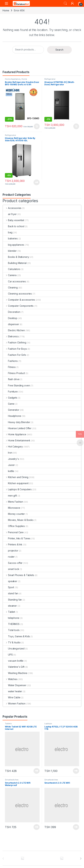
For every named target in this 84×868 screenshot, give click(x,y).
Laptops (48, 724)
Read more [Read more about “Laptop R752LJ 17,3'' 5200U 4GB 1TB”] (76, 771)
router (9, 557)
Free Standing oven (16, 385)
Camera (10, 275)
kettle (9, 471)
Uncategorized (14, 649)
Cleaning (10, 288)
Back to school (14, 226)
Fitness (9, 367)
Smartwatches (12, 780)
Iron (7, 453)
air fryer (10, 214)
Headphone (12, 416)
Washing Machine (15, 673)
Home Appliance (13, 79)
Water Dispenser (15, 685)
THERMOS (11, 624)
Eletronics (11, 336)
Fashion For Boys (15, 349)
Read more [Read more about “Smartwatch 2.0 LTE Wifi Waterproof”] (37, 827)
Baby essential (13, 220)
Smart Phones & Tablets (19, 575)
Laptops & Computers (17, 489)
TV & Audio (12, 642)
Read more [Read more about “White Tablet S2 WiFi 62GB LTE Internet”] (37, 771)
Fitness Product (14, 373)
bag (8, 232)
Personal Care (13, 532)
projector (11, 551)
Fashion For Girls (14, 355)
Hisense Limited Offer (17, 428)
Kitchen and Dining (16, 477)
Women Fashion (14, 703)
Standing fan (12, 600)
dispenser (11, 324)
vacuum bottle (13, 661)
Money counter (14, 514)
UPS (8, 655)
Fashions (10, 361)
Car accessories (14, 281)
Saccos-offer (13, 563)
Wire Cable (12, 697)
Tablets (8, 724)
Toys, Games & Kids (16, 636)
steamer (10, 606)
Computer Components (18, 306)
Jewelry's (11, 459)
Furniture (10, 392)
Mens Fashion (13, 502)
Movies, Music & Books (18, 520)
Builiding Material (15, 263)
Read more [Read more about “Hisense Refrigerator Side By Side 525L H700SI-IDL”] (37, 182)
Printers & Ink (13, 544)
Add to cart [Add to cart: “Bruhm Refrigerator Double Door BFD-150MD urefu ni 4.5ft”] (37, 126)
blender (10, 251)
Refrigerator (50, 79)
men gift (10, 496)
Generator (11, 410)
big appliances (14, 245)
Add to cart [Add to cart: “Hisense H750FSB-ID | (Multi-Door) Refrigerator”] (76, 126)
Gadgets (10, 398)
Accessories (12, 208)
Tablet (9, 612)
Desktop (10, 318)
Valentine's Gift (14, 667)
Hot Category (13, 447)
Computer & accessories (19, 300)
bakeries (10, 238)
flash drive (11, 379)
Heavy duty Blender (16, 422)
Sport (8, 587)
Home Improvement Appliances (17, 80)
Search (65, 3)
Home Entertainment (16, 440)
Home (6, 10)
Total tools (11, 630)
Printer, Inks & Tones (17, 538)
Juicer (9, 465)
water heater (12, 691)
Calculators (11, 269)
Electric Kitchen (14, 330)
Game (9, 404)
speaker (10, 581)
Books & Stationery (16, 257)
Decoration (12, 312)
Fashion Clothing (15, 342)
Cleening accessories (17, 294)
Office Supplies (14, 526)
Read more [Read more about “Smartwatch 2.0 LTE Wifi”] (76, 827)
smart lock (11, 569)
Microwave (12, 508)
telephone (11, 618)
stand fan (11, 593)
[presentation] (81, 859)
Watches (10, 679)
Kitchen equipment (16, 483)
